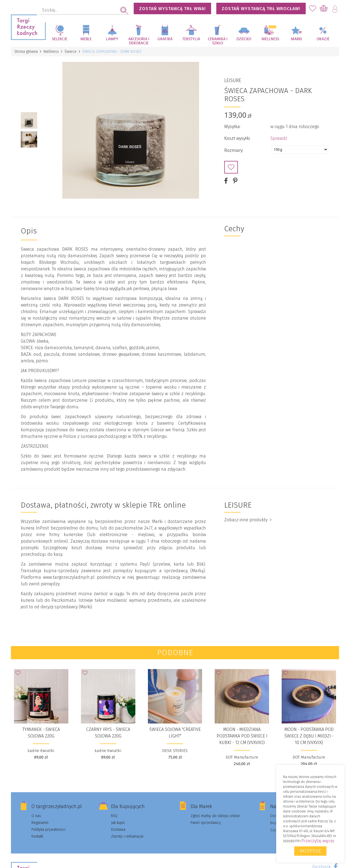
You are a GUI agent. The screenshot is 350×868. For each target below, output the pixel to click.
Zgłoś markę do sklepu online (215, 816)
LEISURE (233, 80)
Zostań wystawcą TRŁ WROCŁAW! (261, 9)
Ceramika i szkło (218, 41)
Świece (71, 52)
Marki (297, 39)
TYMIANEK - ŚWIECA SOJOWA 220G (41, 733)
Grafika (165, 39)
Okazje (323, 39)
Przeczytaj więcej (318, 841)
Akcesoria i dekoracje (139, 41)
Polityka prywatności (48, 830)
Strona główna (26, 52)
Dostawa (118, 830)
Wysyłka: (232, 127)
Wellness (270, 39)
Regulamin (40, 823)
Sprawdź (279, 138)
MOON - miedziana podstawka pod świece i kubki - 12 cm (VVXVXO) (242, 736)
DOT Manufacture (242, 757)
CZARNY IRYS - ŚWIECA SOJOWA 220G (108, 733)
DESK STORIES (175, 751)
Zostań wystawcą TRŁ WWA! (172, 9)
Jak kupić (118, 823)
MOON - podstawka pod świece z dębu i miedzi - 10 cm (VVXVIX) (309, 736)
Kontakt (37, 836)
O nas (36, 816)
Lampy (112, 39)
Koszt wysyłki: (237, 138)
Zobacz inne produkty (248, 520)
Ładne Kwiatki (41, 751)
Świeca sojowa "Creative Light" (175, 733)
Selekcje (60, 39)
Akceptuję (310, 851)
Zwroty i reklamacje (127, 836)
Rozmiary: (234, 150)
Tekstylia (191, 39)
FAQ (114, 816)
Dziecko (244, 39)
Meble (86, 39)
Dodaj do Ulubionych (231, 167)
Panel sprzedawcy (206, 823)
